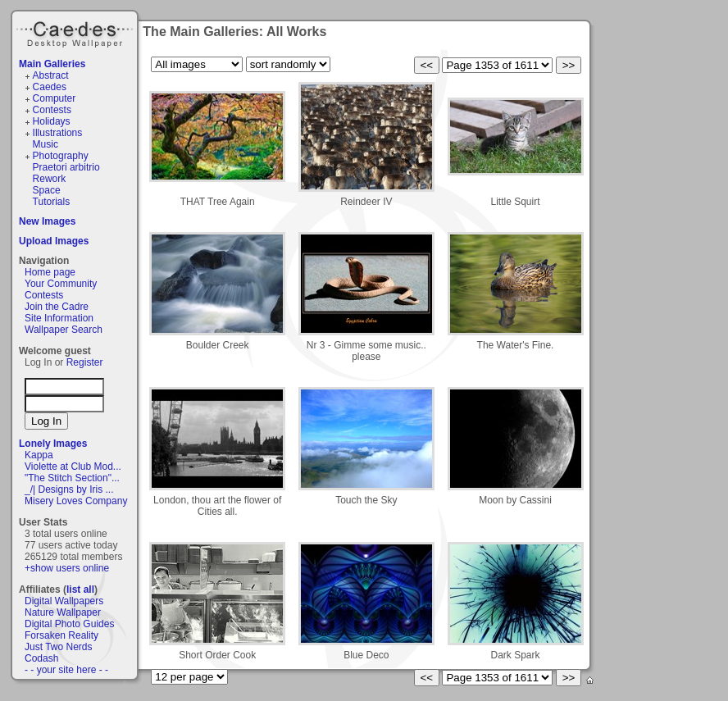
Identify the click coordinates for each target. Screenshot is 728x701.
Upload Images (54, 241)
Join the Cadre (57, 307)
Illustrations (58, 133)
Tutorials (52, 202)
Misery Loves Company (76, 501)
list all (80, 589)
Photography (61, 156)
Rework (50, 179)
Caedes (76, 32)
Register (85, 362)
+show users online (67, 568)
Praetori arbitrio (66, 167)
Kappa (39, 455)
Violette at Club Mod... (73, 467)
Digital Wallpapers (64, 601)
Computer (55, 98)
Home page (50, 272)
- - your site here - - (66, 670)
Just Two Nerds (58, 647)
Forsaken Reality (61, 635)
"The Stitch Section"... (72, 478)
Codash (41, 658)
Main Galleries (52, 64)
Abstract (51, 75)
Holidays (52, 121)
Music (45, 144)
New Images (47, 221)
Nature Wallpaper (63, 612)
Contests (52, 110)
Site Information (59, 318)
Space (47, 190)
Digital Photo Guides (69, 624)
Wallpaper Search (64, 330)
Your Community (61, 284)
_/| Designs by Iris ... (69, 489)
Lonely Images (53, 444)
